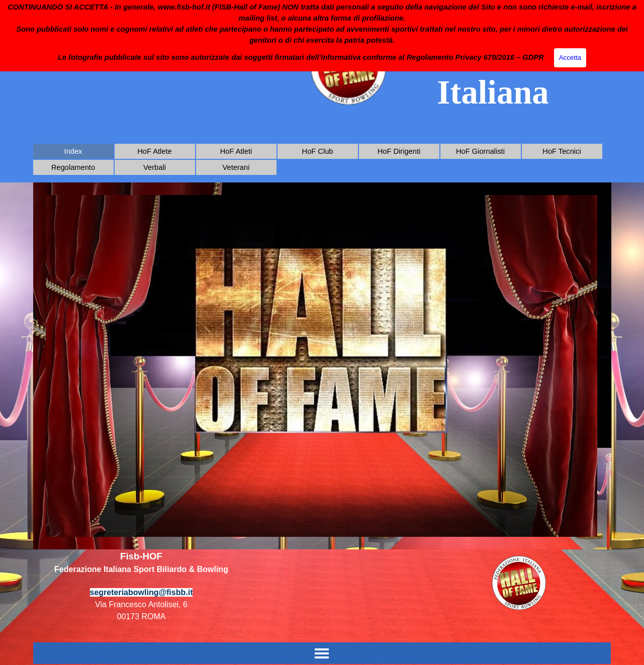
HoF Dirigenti (399, 151)
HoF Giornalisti (480, 151)
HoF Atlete (154, 151)
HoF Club (318, 151)
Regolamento (73, 167)
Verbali (155, 167)
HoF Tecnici (562, 151)
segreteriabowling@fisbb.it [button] (142, 592)
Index (73, 151)
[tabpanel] (142, 592)
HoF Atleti (236, 151)
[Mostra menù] (322, 653)
